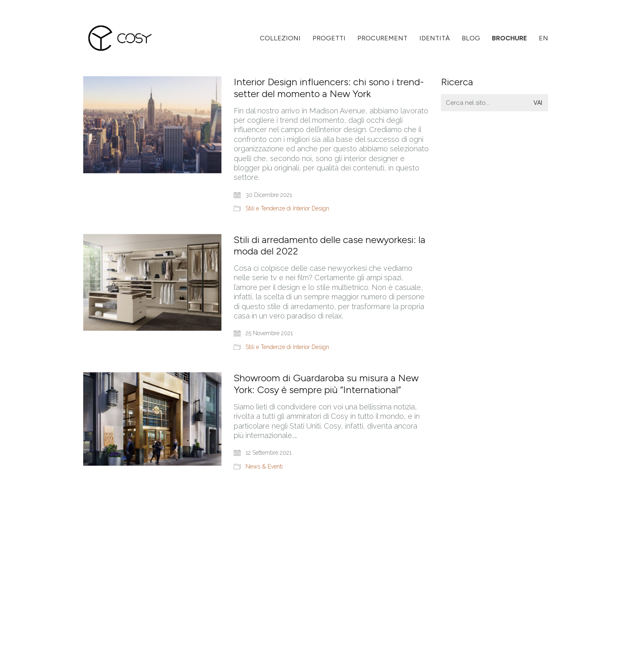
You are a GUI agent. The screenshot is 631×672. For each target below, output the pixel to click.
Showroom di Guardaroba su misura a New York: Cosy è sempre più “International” (326, 384)
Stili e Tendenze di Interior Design (287, 208)
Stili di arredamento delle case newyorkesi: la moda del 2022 (330, 246)
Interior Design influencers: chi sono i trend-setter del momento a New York (329, 88)
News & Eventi (264, 466)
